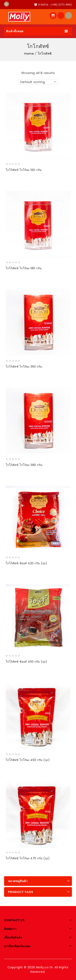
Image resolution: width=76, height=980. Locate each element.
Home (29, 54)
